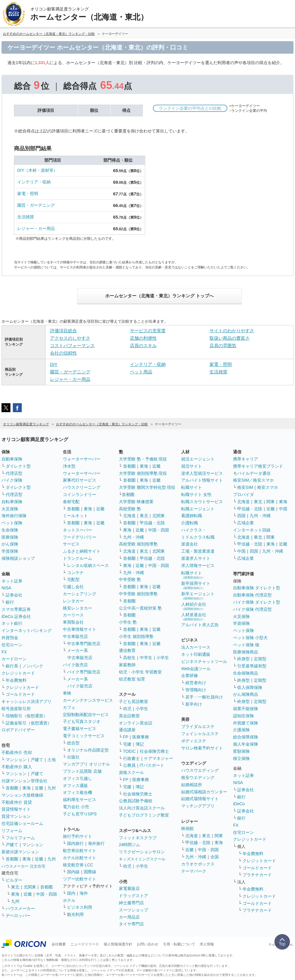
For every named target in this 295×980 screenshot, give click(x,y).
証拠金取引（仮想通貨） (29, 723)
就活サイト (192, 466)
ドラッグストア (133, 896)
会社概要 (59, 944)
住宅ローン (12, 645)
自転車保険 (12, 502)
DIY (54, 364)
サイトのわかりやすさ (232, 331)
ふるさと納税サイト (82, 551)
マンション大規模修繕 (22, 795)
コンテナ (75, 573)
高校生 (129, 658)
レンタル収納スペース (88, 565)
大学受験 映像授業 (136, 502)
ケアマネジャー (159, 758)
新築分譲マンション (20, 852)
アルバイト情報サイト (202, 480)
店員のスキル (143, 346)
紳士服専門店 (131, 903)
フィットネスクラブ (138, 838)
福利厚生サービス (80, 800)
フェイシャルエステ (200, 734)
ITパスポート (152, 765)
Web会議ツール (196, 669)
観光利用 (75, 914)
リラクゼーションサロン (142, 852)
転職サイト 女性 (196, 494)
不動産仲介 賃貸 (17, 802)
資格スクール (131, 772)
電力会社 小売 (76, 807)
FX (4, 652)
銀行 (10, 602)
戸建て (37, 760)
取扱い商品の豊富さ (230, 338)
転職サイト (192, 487)
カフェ (69, 707)
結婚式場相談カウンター (204, 792)
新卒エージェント (198, 596)
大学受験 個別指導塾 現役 (143, 473)
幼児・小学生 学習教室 (140, 672)
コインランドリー (80, 494)
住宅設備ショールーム (22, 823)
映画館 (187, 828)
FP (126, 737)
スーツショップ (133, 910)
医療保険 (10, 537)
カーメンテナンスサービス (88, 700)
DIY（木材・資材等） (37, 170)
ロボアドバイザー (18, 730)
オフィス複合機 (77, 792)
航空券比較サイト (80, 851)
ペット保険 (12, 523)
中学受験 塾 (130, 579)
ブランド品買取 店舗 (82, 771)
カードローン (14, 659)
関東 (219, 836)
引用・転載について (179, 944)
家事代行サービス (80, 480)
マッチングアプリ (198, 806)
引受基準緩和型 (252, 666)
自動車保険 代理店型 (252, 595)
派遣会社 (190, 544)
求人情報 (207, 944)
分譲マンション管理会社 (24, 781)
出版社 (73, 757)
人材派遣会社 (194, 617)
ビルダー (14, 880)
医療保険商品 (246, 652)
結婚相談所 (192, 785)
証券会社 (14, 595)
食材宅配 (71, 502)
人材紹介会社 (194, 606)
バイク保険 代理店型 (252, 609)
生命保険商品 (246, 673)
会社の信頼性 (63, 353)
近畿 (39, 788)
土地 (52, 760)
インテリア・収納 (34, 182)
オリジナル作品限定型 (88, 750)
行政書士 (131, 758)
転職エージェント (198, 509)
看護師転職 (192, 516)
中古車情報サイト (80, 629)
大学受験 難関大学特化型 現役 (147, 487)
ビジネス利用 (80, 907)
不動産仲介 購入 (17, 767)
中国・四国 (46, 894)
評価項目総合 (63, 331)
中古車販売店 (75, 636)
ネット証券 (12, 581)
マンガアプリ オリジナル (86, 764)
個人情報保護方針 (118, 944)
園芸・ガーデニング (36, 205)
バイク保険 (12, 480)
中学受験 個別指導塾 (138, 594)
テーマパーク (194, 871)
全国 (215, 857)
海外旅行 (96, 843)
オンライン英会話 (136, 723)
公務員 (129, 765)
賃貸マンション (16, 816)
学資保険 (10, 551)
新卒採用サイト (196, 585)
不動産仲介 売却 (17, 752)
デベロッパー (18, 916)
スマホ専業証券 (16, 609)
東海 (27, 788)
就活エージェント (198, 459)
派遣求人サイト (196, 558)
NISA (6, 588)
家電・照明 (28, 194)
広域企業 (246, 523)
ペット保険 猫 (246, 645)
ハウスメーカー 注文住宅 (23, 866)
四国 (241, 516)
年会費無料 (16, 680)
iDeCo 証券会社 (16, 616)
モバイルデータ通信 (252, 473)
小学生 (163, 658)
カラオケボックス (198, 864)
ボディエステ (194, 741)
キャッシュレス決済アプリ (27, 701)
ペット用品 (141, 372)
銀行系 (12, 666)
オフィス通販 (75, 786)
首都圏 (12, 788)
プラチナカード (257, 875)
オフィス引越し (77, 778)
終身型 (243, 659)
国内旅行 (75, 843)
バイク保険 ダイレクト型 (257, 602)
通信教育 (127, 650)
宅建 (127, 744)
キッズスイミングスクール (142, 859)
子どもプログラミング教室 (144, 815)
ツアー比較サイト (80, 879)
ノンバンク (33, 666)
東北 (15, 887)
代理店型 (14, 473)
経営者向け (196, 683)
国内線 (73, 872)
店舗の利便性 (143, 338)
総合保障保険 (246, 737)
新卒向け (194, 704)
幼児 (127, 709)
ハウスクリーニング (82, 487)
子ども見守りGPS (80, 814)
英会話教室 (129, 716)
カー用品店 (129, 917)
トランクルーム (77, 558)
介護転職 (190, 523)
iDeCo (239, 804)
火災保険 (10, 509)
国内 (71, 893)
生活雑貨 (26, 217)
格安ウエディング (198, 777)
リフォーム (12, 831)
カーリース (73, 615)
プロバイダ (243, 494)
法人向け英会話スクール (142, 808)
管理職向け (196, 690)
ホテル (69, 900)
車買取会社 (73, 622)
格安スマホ (268, 487)
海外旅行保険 (14, 516)
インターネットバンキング (27, 630)
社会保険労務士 (154, 751)
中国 (283, 509)
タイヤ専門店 (131, 924)
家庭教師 (127, 665)
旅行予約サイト (77, 836)
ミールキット (75, 516)
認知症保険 (243, 716)
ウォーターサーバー (82, 459)
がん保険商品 (246, 694)
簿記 (140, 744)
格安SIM (245, 487)
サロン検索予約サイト (202, 748)
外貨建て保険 (246, 723)
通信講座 (127, 730)
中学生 (146, 658)
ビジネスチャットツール (204, 661)
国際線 (90, 872)
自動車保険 (12, 459)
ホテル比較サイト (80, 858)
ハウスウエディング (200, 770)
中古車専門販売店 (84, 644)
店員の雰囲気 (223, 346)
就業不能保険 (246, 709)
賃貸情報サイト (16, 809)
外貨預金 (10, 638)
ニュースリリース (85, 944)
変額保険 (241, 751)
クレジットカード (18, 673)
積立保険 (241, 758)
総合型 (73, 743)
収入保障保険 (250, 687)
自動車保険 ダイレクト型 (257, 588)
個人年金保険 (246, 744)
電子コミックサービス (84, 736)
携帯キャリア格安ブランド (258, 466)
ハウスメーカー (20, 908)
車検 (67, 693)
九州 (52, 788)
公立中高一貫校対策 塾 (140, 608)
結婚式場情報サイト (200, 799)
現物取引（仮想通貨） (27, 716)
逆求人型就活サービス (202, 473)
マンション (16, 760)
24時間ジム (130, 845)
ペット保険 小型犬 (250, 638)
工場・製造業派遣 (198, 551)
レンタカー (73, 601)
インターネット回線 (252, 530)
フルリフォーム (20, 838)
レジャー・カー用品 (36, 228)
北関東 (30, 887)
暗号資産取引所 (16, 709)
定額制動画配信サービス (86, 715)
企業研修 (190, 676)
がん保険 (10, 544)
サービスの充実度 (148, 331)
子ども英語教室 (133, 701)
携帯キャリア (246, 459)
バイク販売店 (75, 665)
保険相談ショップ (18, 558)
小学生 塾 (128, 622)
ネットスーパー (77, 530)
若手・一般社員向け (204, 697)
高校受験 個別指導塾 (138, 544)
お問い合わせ (147, 944)
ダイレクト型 (18, 466)
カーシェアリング (80, 594)
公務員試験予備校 (136, 801)
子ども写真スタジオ (82, 721)
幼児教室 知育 (132, 679)
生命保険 (10, 530)
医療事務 (141, 737)
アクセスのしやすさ (70, 338)
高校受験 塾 (130, 509)
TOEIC (129, 751)
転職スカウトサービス (202, 502)
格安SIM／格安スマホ (253, 480)
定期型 (260, 659)
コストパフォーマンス (72, 346)
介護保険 (241, 730)
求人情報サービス (198, 565)
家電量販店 (129, 888)
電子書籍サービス (80, 729)
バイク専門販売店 (84, 672)
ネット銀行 (12, 623)
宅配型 (73, 579)
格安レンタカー (77, 608)
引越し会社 (73, 587)
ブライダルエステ (198, 727)
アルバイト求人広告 (200, 625)
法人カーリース (196, 647)
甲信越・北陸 (152, 523)
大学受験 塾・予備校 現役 (143, 459)
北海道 (129, 516)
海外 (84, 893)
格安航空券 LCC (78, 865)
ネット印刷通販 (196, 654)
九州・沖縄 (133, 537)
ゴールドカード (20, 694)
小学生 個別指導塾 (136, 636)
